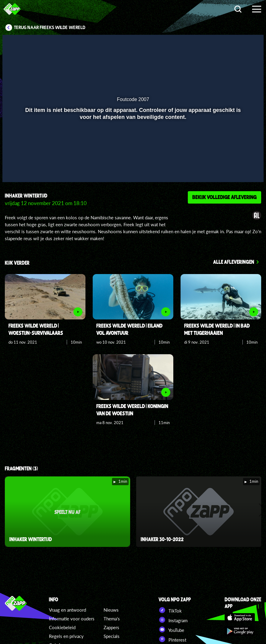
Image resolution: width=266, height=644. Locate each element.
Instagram (173, 620)
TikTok (170, 610)
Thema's (112, 619)
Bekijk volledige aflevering (224, 197)
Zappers (111, 627)
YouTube (171, 629)
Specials (112, 636)
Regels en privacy (66, 636)
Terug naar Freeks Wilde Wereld (50, 28)
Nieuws (111, 610)
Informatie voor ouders (72, 619)
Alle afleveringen (234, 262)
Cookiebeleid (62, 627)
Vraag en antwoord (67, 610)
